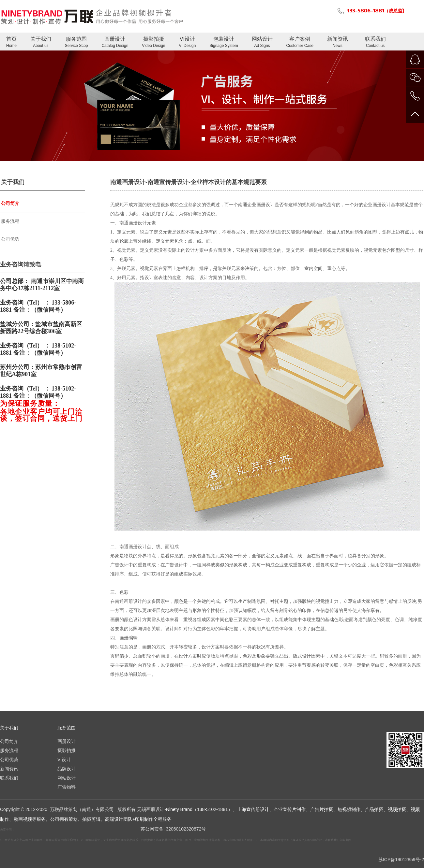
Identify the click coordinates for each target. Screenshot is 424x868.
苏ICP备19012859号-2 (401, 860)
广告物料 (67, 787)
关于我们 (41, 43)
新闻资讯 (338, 43)
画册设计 (115, 43)
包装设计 (224, 43)
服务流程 (10, 221)
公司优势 (10, 239)
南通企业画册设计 (256, 205)
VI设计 (187, 43)
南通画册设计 (133, 223)
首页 (11, 43)
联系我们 (375, 43)
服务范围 (76, 43)
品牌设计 (67, 769)
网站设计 (262, 43)
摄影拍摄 (153, 43)
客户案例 (300, 43)
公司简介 (10, 203)
